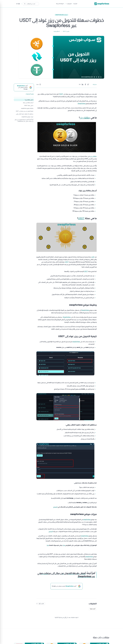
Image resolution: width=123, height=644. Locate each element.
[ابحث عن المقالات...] (31, 4)
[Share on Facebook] (85, 84)
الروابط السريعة (60, 4)
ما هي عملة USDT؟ (29, 105)
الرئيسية (75, 4)
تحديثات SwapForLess (61, 15)
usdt (93, 257)
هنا (64, 545)
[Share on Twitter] (88, 84)
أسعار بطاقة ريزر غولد (28, 103)
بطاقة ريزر (85, 118)
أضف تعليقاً (93, 609)
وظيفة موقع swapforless (27, 108)
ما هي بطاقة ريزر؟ (29, 100)
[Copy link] (80, 84)
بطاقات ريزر (93, 156)
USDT (61, 94)
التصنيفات (68, 4)
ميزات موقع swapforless (27, 117)
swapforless (76, 342)
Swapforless (82, 104)
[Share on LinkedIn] (83, 84)
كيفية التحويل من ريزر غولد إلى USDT (25, 111)
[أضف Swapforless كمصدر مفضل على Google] (24, 87)
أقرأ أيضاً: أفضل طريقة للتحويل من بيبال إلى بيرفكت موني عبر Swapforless (24, 120)
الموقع (55, 507)
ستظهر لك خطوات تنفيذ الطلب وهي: (25, 114)
